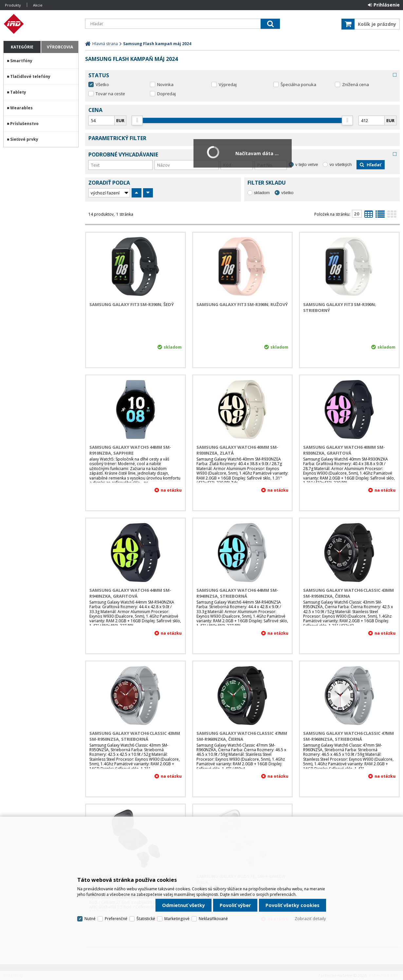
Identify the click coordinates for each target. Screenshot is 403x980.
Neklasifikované (213, 919)
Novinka (165, 84)
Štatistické (146, 919)
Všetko (102, 84)
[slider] (137, 120)
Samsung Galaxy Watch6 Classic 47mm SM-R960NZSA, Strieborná (348, 736)
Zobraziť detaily (310, 918)
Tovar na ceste (110, 94)
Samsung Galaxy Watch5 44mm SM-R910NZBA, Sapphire (130, 450)
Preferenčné (116, 919)
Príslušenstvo (24, 124)
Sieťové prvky (24, 139)
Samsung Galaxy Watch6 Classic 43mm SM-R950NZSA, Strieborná (135, 736)
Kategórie (22, 47)
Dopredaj (166, 94)
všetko (287, 193)
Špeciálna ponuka (298, 84)
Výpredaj (228, 84)
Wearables (21, 108)
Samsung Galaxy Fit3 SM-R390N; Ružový (242, 304)
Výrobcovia (60, 47)
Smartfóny (21, 61)
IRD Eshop (41, 24)
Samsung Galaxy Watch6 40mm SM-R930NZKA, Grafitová (344, 450)
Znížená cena (356, 84)
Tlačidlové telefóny (30, 76)
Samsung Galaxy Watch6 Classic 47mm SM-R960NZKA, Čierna (242, 736)
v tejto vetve (307, 164)
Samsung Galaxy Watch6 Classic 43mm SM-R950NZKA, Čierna (348, 593)
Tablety (18, 92)
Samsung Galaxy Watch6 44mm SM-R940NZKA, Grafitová (130, 593)
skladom (262, 193)
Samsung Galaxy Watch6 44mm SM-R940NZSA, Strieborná (237, 593)
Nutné (90, 919)
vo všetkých (340, 164)
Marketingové (177, 919)
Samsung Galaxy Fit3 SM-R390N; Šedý (132, 304)
